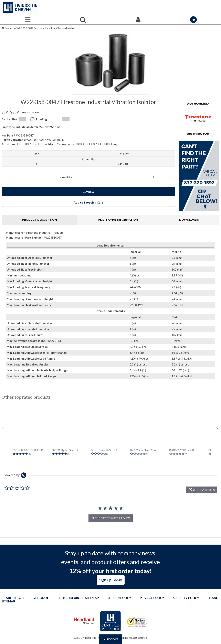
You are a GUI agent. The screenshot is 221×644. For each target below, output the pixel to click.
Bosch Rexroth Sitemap (79, 598)
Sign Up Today (111, 580)
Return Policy (119, 598)
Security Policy (186, 598)
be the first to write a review (111, 518)
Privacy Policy (152, 598)
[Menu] (28, 20)
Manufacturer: (16, 233)
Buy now (88, 192)
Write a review (30, 112)
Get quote (41, 598)
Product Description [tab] (40, 220)
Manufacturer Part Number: (25, 237)
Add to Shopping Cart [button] (88, 202)
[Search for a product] (83, 20)
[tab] (110, 305)
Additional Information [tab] (118, 220)
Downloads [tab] (189, 220)
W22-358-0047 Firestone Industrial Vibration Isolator (46, 28)
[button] (3, 428)
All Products (8, 28)
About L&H (15, 598)
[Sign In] (138, 20)
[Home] (20, 7)
